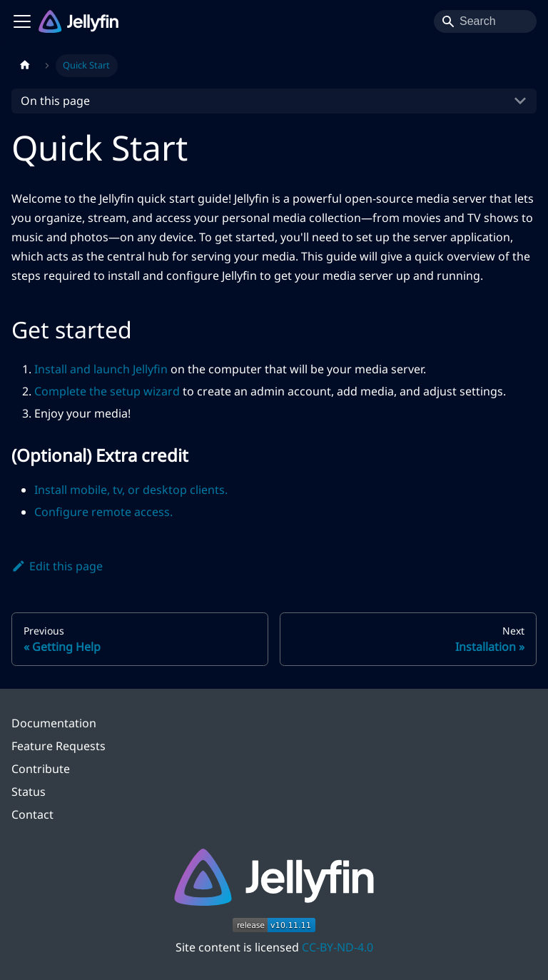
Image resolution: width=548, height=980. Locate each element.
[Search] (485, 21)
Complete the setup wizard (107, 391)
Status (29, 792)
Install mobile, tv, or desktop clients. (131, 490)
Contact (32, 814)
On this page (55, 101)
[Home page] (25, 66)
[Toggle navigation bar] (22, 21)
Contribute (41, 769)
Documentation (54, 723)
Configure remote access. (103, 512)
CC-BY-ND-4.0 (338, 947)
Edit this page (57, 566)
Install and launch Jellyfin (101, 369)
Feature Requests (59, 746)
